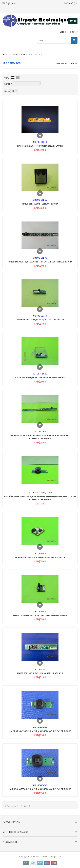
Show (7, 91)
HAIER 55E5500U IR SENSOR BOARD (40, 204)
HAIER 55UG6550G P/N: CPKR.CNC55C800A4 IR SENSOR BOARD (40, 789)
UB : (35, 142)
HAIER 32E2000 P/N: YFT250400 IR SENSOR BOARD (40, 377)
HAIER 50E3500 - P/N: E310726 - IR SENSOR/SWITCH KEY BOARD (40, 262)
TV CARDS (13, 55)
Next (27, 806)
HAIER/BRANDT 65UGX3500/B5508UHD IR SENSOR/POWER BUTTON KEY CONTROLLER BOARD (40, 498)
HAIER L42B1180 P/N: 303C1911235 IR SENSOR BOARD (40, 615)
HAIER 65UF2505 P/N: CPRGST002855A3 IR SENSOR (40, 557)
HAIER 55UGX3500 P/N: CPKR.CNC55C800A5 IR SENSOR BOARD (40, 731)
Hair (23, 55)
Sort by (8, 84)
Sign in (63, 32)
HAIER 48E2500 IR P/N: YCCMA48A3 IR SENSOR (40, 673)
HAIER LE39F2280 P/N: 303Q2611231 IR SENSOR (40, 320)
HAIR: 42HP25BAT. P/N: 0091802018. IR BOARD (40, 146)
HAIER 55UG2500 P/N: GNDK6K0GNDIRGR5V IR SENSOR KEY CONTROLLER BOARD (40, 437)
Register (73, 32)
